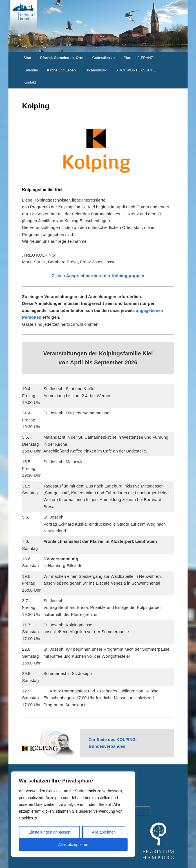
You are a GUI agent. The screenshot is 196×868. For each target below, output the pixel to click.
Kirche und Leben (61, 70)
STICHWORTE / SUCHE (136, 70)
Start (27, 58)
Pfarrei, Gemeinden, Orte (62, 58)
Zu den (98, 276)
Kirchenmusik (95, 70)
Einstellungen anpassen (49, 832)
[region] (73, 814)
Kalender (31, 70)
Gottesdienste (103, 58)
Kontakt (30, 82)
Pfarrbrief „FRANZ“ (139, 58)
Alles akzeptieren (73, 845)
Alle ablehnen (104, 832)
